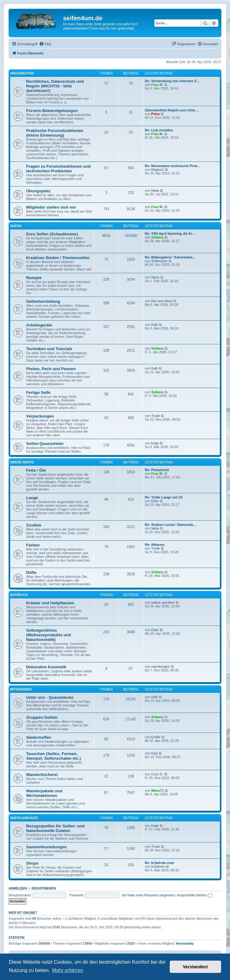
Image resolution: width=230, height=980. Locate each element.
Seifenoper (159, 261)
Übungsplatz (38, 191)
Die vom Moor (162, 301)
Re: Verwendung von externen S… (172, 81)
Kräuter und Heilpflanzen (50, 603)
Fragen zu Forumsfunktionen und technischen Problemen (58, 169)
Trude (156, 416)
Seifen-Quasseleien (45, 444)
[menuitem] (45, 44)
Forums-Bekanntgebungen (52, 111)
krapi (155, 443)
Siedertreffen (39, 737)
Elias (155, 501)
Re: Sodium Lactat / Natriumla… (171, 525)
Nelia (155, 190)
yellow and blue (163, 602)
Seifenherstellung (43, 301)
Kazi (155, 753)
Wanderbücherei (42, 775)
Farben (33, 545)
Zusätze (34, 525)
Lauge (32, 498)
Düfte (31, 572)
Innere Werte (22, 462)
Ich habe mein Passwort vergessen (148, 895)
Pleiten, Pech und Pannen (51, 369)
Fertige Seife (38, 392)
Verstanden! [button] (196, 967)
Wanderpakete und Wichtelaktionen (44, 793)
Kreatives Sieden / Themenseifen (58, 258)
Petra (156, 114)
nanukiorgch (161, 666)
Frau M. (157, 85)
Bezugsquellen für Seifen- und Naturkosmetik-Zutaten (55, 828)
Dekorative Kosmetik (46, 667)
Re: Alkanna (155, 545)
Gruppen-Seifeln (42, 717)
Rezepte (34, 278)
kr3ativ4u (158, 866)
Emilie (156, 737)
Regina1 (158, 170)
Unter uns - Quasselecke (50, 697)
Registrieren (44, 888)
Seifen (16, 226)
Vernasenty (185, 943)
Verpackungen (40, 416)
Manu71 (158, 790)
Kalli (155, 325)
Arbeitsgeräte (39, 325)
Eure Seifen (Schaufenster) (52, 234)
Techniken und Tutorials (49, 349)
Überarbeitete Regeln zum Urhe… (172, 110)
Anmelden (18, 888)
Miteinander (21, 689)
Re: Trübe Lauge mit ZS (164, 497)
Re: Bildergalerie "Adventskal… (170, 257)
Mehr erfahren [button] (68, 970)
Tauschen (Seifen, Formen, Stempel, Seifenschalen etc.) (54, 756)
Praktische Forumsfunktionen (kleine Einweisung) (55, 133)
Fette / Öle (36, 470)
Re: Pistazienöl (157, 470)
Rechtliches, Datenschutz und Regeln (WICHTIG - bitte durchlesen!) (55, 86)
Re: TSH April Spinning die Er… (170, 234)
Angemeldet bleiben (194, 895)
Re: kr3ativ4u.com (159, 863)
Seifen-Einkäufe (24, 818)
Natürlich (19, 595)
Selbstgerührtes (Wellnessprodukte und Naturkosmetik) (49, 635)
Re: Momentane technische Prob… (173, 166)
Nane (155, 277)
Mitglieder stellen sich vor (51, 207)
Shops (32, 863)
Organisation (22, 73)
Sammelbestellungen (46, 847)
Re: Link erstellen (159, 130)
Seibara (157, 237)
